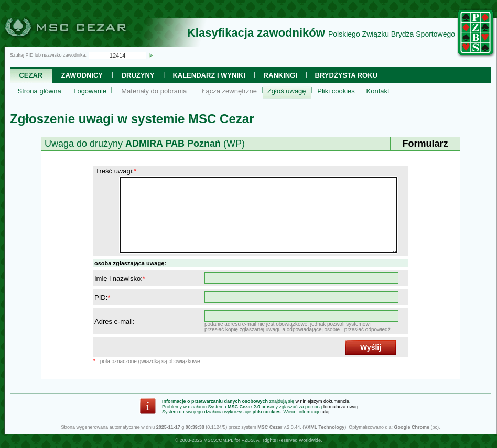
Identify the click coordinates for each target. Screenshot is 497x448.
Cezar (31, 75)
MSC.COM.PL (218, 440)
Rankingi (280, 75)
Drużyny (138, 75)
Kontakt (378, 91)
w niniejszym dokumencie (322, 401)
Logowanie (90, 91)
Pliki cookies (336, 91)
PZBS (247, 440)
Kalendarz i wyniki (209, 75)
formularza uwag (341, 407)
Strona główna (40, 91)
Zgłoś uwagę (287, 91)
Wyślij (371, 347)
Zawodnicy (82, 75)
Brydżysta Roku (346, 75)
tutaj (325, 412)
